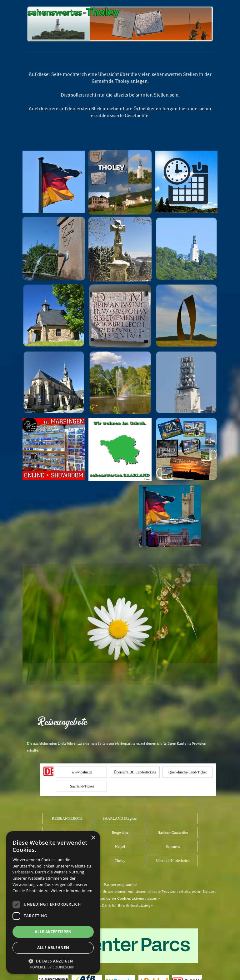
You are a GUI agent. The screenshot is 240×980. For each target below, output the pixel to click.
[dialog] (53, 902)
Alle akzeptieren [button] (53, 932)
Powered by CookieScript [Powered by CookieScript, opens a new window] (53, 967)
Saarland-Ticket (82, 786)
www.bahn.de (82, 772)
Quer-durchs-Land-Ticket (188, 772)
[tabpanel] (120, 57)
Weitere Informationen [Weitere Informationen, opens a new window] (72, 891)
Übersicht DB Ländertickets (135, 772)
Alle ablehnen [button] (53, 948)
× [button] (93, 838)
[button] (53, 960)
